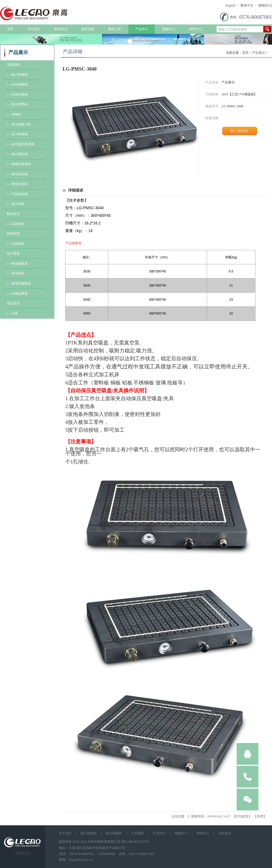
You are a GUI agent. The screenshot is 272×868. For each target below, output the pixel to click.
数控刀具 (115, 29)
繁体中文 (247, 5)
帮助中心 (203, 833)
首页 (10, 29)
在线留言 (225, 833)
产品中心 (142, 29)
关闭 (260, 816)
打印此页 (242, 816)
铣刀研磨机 (89, 833)
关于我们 (34, 29)
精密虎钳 (88, 29)
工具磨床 (137, 833)
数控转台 (61, 29)
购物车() (265, 5)
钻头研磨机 (114, 833)
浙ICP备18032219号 (135, 842)
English (231, 5)
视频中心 (169, 29)
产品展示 (259, 53)
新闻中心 (196, 29)
